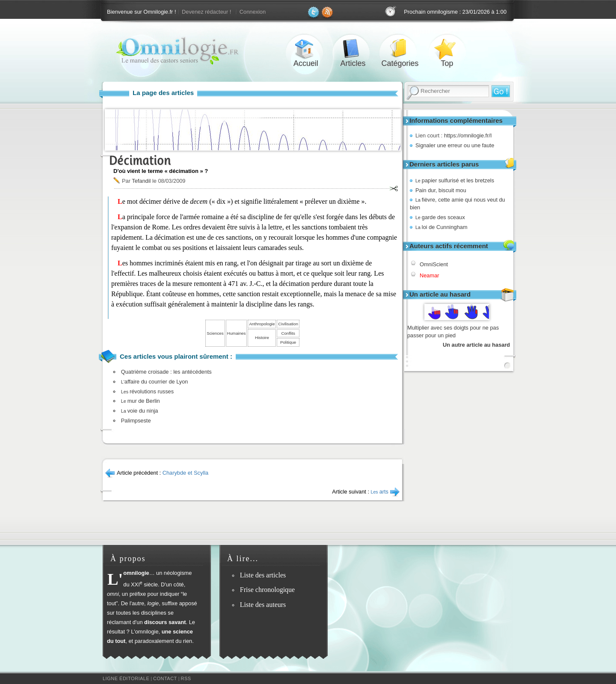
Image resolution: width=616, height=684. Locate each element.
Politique (288, 342)
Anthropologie (262, 324)
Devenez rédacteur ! (206, 12)
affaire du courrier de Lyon (155, 382)
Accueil (306, 49)
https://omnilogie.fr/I (468, 135)
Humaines (237, 333)
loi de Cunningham (441, 227)
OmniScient (434, 264)
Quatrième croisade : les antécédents (166, 372)
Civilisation (288, 324)
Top (447, 49)
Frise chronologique (267, 590)
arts (380, 492)
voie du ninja (140, 411)
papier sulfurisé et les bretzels (455, 180)
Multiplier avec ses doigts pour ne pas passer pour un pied (453, 332)
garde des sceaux (440, 217)
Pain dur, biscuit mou (441, 190)
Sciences (215, 333)
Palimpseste (136, 421)
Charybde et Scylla (185, 473)
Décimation (140, 160)
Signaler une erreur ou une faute (455, 145)
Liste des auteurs (263, 605)
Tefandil (141, 181)
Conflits (288, 333)
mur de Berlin (141, 401)
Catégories (400, 49)
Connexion (253, 12)
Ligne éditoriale (126, 678)
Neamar (429, 275)
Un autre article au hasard (476, 345)
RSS (186, 678)
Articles (353, 49)
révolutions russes (147, 391)
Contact (165, 678)
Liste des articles (263, 575)
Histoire (262, 338)
